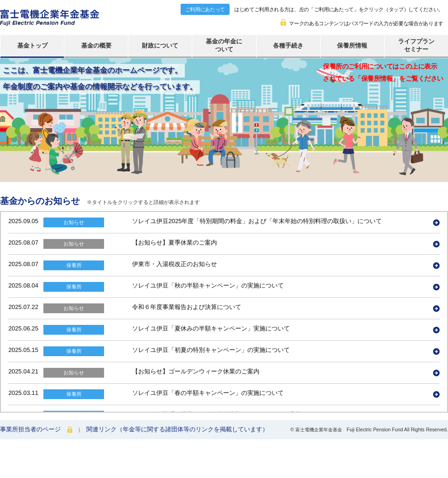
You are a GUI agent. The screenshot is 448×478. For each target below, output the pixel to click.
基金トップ (32, 46)
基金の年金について (224, 45)
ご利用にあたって (205, 9)
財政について (160, 46)
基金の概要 (96, 46)
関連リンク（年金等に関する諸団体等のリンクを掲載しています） (177, 429)
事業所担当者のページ (30, 429)
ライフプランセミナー (416, 45)
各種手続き (288, 46)
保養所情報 (352, 46)
